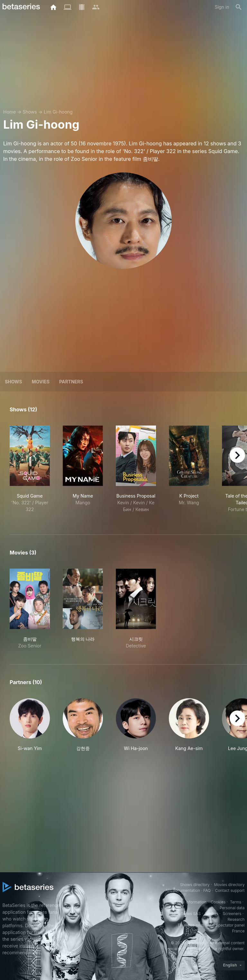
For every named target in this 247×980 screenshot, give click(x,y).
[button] (30, 725)
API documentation (183, 890)
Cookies (218, 902)
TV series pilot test (194, 925)
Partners (71, 382)
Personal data (232, 908)
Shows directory (195, 885)
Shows (30, 112)
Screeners (232, 914)
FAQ (207, 890)
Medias (212, 914)
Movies (41, 382)
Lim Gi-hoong (58, 112)
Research (236, 919)
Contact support (230, 890)
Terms (236, 902)
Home (9, 112)
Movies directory (229, 885)
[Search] (239, 7)
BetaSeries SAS (187, 914)
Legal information (191, 902)
